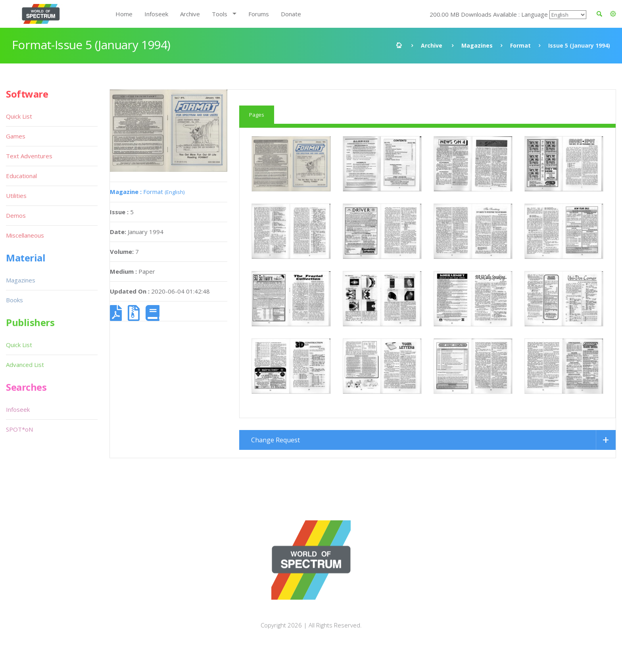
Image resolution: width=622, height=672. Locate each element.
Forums (259, 14)
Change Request (275, 456)
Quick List (19, 116)
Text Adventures (29, 156)
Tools (220, 14)
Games (16, 136)
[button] (613, 14)
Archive (190, 14)
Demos (16, 215)
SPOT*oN (19, 429)
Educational (21, 176)
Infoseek (156, 14)
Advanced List (25, 365)
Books (14, 300)
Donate (291, 14)
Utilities (16, 196)
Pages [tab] (257, 115)
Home (124, 14)
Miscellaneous (25, 235)
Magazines (477, 45)
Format (520, 45)
